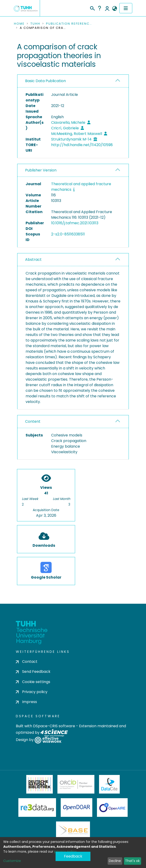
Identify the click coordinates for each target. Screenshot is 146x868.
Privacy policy (32, 692)
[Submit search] (92, 8)
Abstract (33, 260)
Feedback (73, 856)
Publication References (69, 24)
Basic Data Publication (45, 81)
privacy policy (65, 851)
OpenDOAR (76, 808)
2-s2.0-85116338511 (68, 234)
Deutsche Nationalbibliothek (40, 784)
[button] (114, 9)
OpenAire (112, 808)
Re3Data (37, 808)
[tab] (73, 81)
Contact (27, 662)
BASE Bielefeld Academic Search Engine (73, 831)
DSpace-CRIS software (54, 726)
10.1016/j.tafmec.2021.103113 (75, 223)
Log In (107, 8)
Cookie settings (33, 682)
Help (100, 8)
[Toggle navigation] (126, 8)
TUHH (35, 24)
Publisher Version (41, 170)
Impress (26, 702)
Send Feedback (33, 672)
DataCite (109, 784)
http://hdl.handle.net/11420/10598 (82, 145)
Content (33, 421)
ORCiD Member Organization (76, 784)
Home (19, 24)
